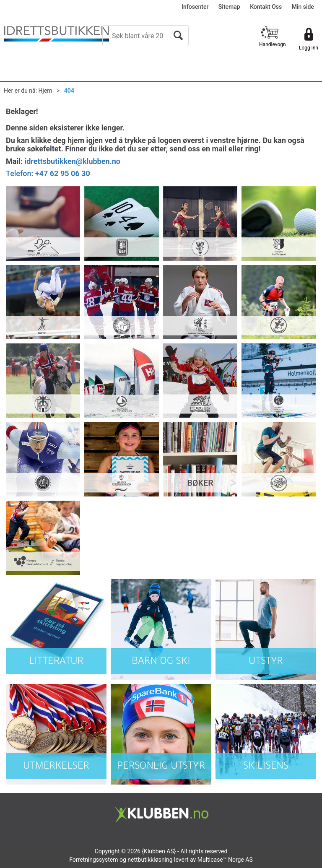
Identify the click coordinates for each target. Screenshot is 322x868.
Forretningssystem (93, 860)
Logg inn (309, 48)
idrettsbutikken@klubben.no (72, 161)
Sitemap (229, 7)
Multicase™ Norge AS (225, 860)
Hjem (45, 91)
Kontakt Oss (266, 7)
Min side (303, 7)
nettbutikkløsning (150, 860)
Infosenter (195, 7)
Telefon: (48, 173)
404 (69, 91)
